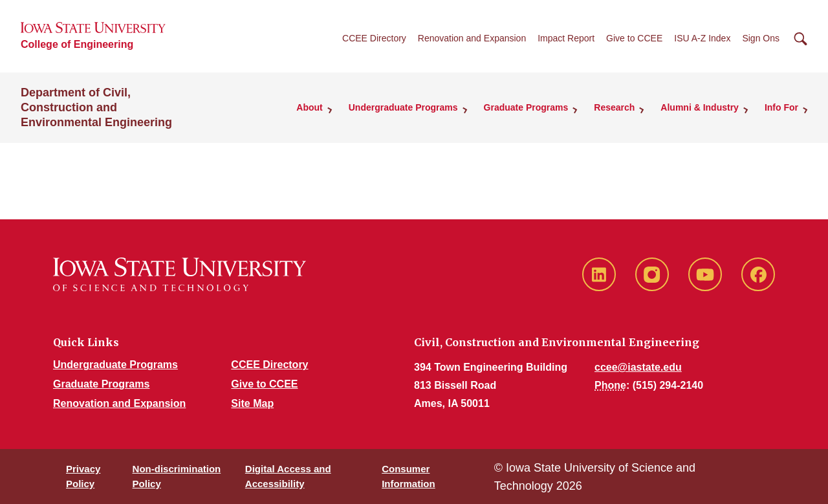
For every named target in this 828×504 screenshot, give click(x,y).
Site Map (252, 403)
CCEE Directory (374, 38)
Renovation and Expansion (472, 38)
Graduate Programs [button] (526, 107)
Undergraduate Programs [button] (403, 107)
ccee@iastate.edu (638, 367)
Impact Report (566, 38)
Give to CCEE (634, 38)
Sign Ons (761, 38)
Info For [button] (781, 107)
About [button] (309, 107)
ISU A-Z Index (702, 38)
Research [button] (614, 107)
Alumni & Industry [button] (700, 107)
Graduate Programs (101, 384)
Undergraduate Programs (115, 365)
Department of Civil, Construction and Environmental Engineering (96, 107)
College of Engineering (77, 44)
